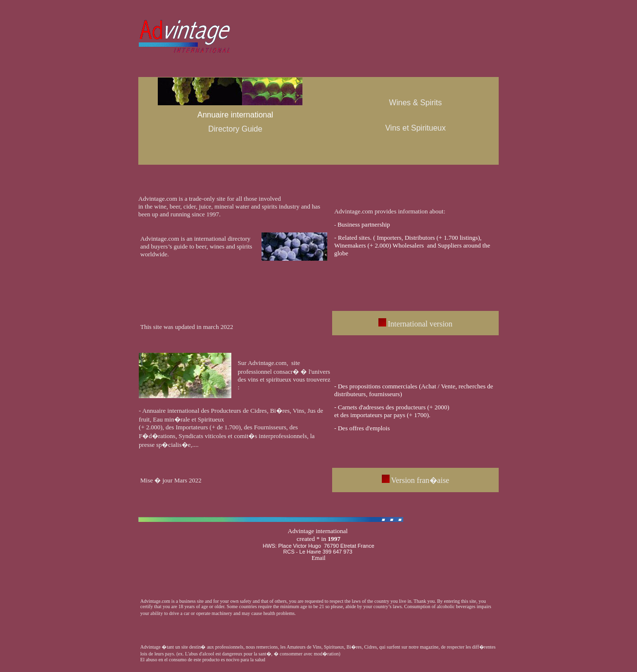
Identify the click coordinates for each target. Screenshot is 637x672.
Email (319, 558)
